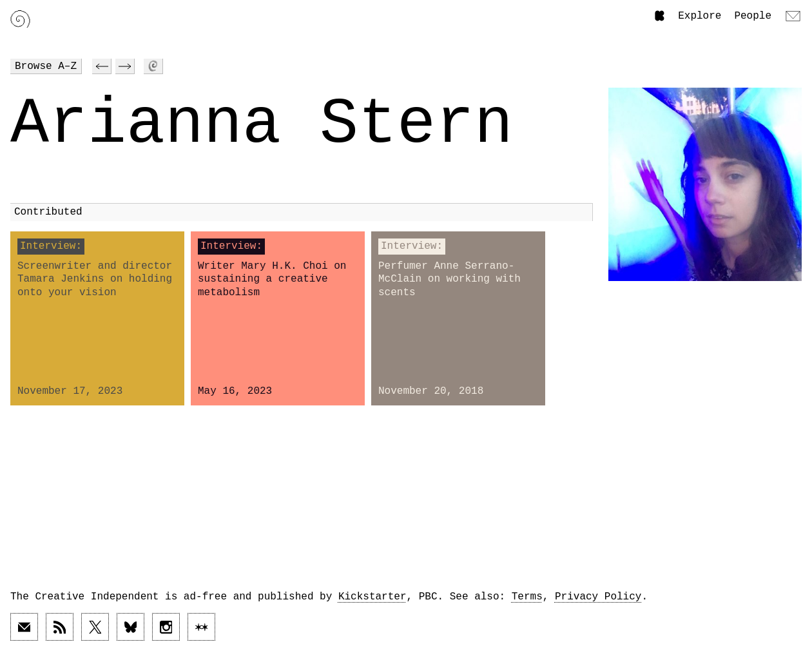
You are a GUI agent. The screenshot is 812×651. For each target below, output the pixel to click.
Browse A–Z (46, 66)
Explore (700, 16)
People (753, 16)
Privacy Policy (598, 597)
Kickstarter (372, 597)
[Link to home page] (20, 19)
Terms (527, 597)
